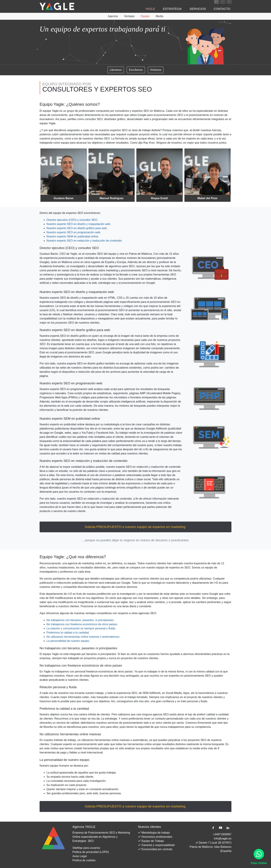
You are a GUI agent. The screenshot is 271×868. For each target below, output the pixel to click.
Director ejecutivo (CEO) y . (72, 220)
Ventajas (129, 16)
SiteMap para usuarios (86, 848)
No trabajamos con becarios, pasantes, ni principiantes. (80, 620)
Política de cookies (84, 860)
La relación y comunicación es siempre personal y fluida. (81, 628)
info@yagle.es (223, 838)
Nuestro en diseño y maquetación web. (79, 224)
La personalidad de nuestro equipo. (68, 641)
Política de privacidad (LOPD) (91, 852)
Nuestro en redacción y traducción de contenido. (84, 241)
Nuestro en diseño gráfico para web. (77, 228)
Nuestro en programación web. (74, 232)
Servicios (203, 9)
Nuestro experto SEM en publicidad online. (73, 236)
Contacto (224, 9)
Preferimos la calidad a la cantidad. (68, 633)
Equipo (145, 16)
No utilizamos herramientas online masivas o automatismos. (83, 637)
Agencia (113, 16)
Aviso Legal (80, 856)
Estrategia (181, 9)
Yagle (163, 9)
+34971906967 (222, 834)
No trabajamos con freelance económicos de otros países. (82, 624)
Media (160, 16)
